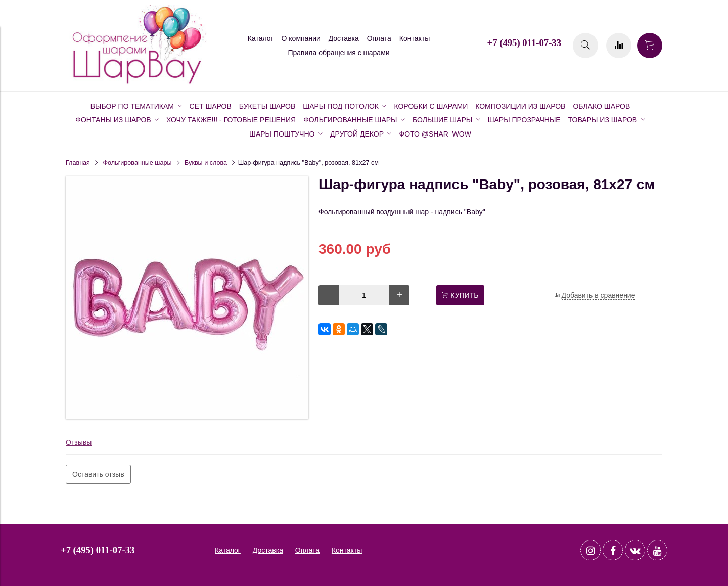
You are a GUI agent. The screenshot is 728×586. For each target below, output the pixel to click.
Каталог (261, 38)
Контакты (415, 38)
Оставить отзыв (98, 474)
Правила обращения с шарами (338, 53)
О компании (301, 38)
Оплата (379, 38)
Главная (78, 163)
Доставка (344, 38)
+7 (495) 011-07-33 (524, 43)
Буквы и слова (206, 163)
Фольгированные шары (138, 163)
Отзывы (79, 442)
